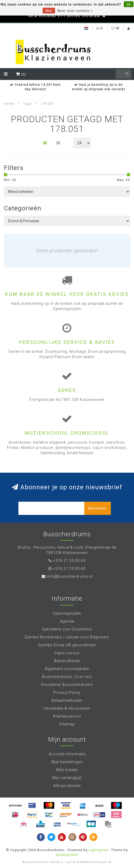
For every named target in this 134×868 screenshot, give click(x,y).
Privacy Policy (67, 692)
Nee (49, 11)
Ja (129, 4)
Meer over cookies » (75, 11)
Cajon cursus (67, 653)
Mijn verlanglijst (67, 778)
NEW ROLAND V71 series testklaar (65, 16)
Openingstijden (67, 613)
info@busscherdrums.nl (70, 576)
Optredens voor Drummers (67, 629)
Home (9, 104)
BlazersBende (67, 661)
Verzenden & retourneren (67, 708)
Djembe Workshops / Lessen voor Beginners (67, 637)
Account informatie (67, 754)
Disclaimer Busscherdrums (67, 685)
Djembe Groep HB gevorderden (67, 645)
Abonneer (98, 508)
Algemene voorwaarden (67, 669)
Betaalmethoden (67, 700)
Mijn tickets (67, 770)
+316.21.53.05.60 (69, 561)
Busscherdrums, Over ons (67, 677)
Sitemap (67, 724)
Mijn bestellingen (67, 762)
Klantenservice (67, 716)
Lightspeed (98, 850)
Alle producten (67, 786)
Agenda (67, 621)
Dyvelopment (67, 855)
